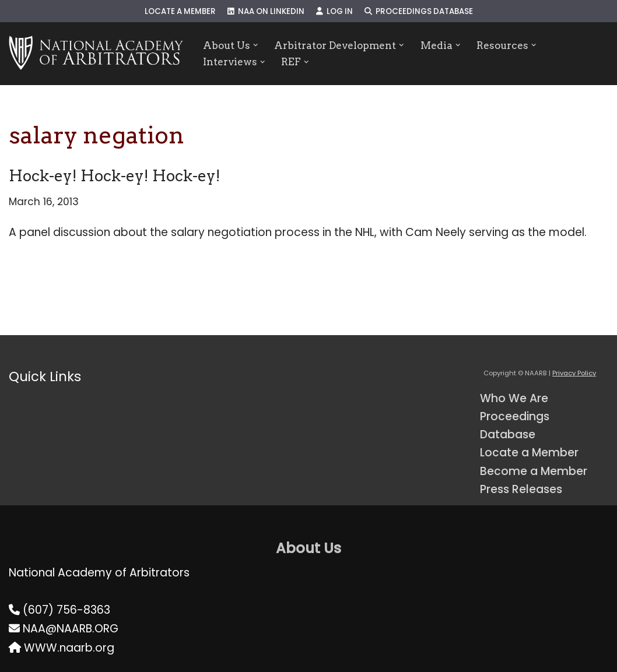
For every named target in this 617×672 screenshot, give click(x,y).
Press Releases (521, 489)
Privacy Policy (574, 373)
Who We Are (514, 398)
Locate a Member (180, 11)
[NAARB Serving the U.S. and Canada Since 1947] (96, 54)
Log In (334, 11)
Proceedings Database (419, 11)
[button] (256, 45)
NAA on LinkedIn (266, 11)
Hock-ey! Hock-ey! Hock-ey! (115, 176)
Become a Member (534, 471)
